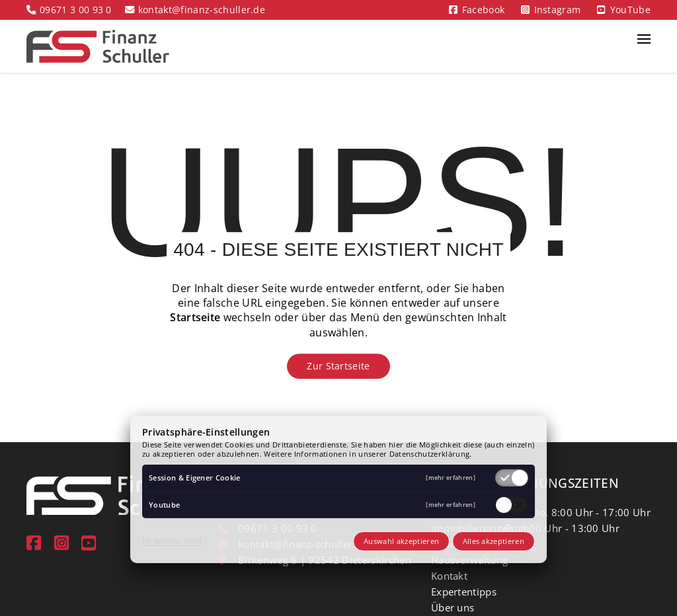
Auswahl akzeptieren (401, 541)
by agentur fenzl (172, 540)
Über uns (453, 607)
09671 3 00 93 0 (76, 10)
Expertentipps (464, 592)
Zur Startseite (338, 366)
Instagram (558, 10)
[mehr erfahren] (451, 478)
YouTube (630, 10)
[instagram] (61, 543)
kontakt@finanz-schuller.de (202, 10)
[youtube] (89, 543)
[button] (644, 46)
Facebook (484, 10)
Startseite (195, 318)
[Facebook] (34, 543)
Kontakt (449, 576)
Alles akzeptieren (494, 541)
